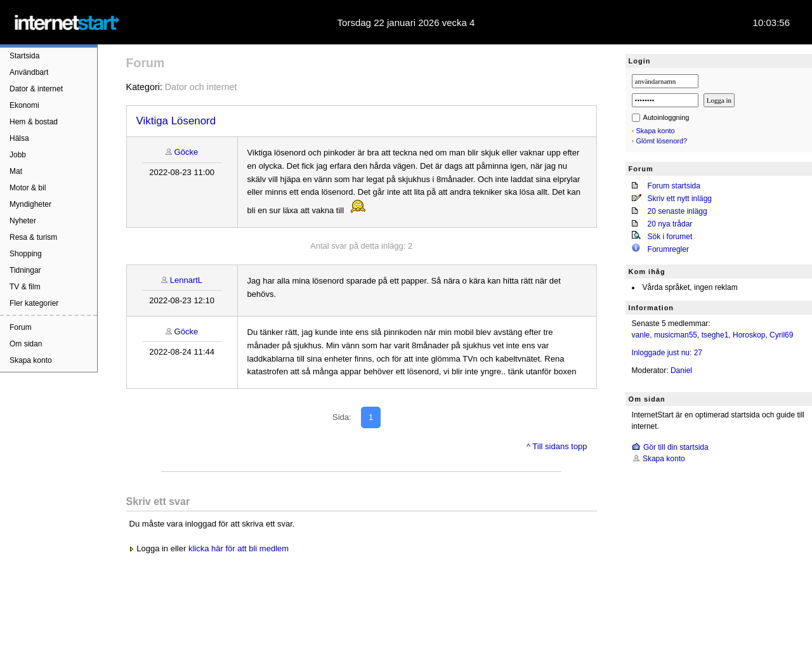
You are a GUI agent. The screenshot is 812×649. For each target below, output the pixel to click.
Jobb (18, 155)
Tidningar (25, 270)
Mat (16, 171)
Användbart (29, 72)
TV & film (25, 287)
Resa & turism (33, 237)
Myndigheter (30, 204)
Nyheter (23, 221)
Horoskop (749, 335)
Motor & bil (28, 188)
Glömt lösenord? (662, 141)
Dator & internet (36, 89)
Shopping (26, 254)
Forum (21, 327)
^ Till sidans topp (557, 446)
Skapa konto (31, 360)
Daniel (681, 370)
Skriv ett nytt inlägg (680, 199)
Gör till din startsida (676, 447)
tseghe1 (715, 335)
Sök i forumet (670, 237)
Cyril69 (781, 335)
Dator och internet (201, 87)
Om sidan (26, 344)
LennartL (186, 280)
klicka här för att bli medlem (239, 548)
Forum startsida (674, 186)
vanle (641, 335)
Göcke (187, 152)
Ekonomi (24, 105)
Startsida (24, 56)
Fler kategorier (34, 303)
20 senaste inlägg (678, 211)
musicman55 (676, 335)
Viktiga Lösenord (176, 121)
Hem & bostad (34, 122)
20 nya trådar (670, 224)
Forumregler (668, 249)
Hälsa (19, 138)
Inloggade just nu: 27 (667, 353)
